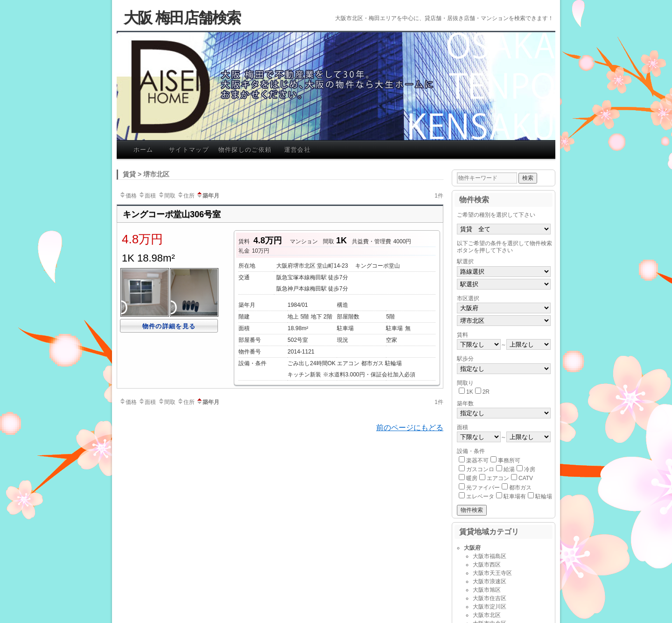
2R (486, 392)
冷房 (530, 469)
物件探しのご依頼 (245, 150)
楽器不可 (477, 460)
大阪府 (472, 548)
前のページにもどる (410, 428)
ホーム (143, 150)
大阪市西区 (487, 565)
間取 (167, 196)
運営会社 (297, 150)
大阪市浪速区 (490, 581)
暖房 (472, 478)
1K (470, 392)
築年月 (208, 196)
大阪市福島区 (490, 556)
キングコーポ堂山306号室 (172, 214)
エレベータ (480, 496)
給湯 (509, 469)
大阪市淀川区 (490, 607)
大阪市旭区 (487, 590)
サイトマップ (189, 150)
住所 (186, 196)
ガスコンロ (480, 469)
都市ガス (520, 488)
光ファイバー (483, 488)
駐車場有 (515, 496)
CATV (526, 478)
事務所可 (509, 460)
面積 (147, 196)
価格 (128, 196)
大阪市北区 (487, 615)
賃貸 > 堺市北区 (146, 174)
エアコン (498, 478)
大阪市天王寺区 (492, 573)
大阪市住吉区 (490, 598)
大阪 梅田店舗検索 (182, 18)
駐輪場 (544, 496)
